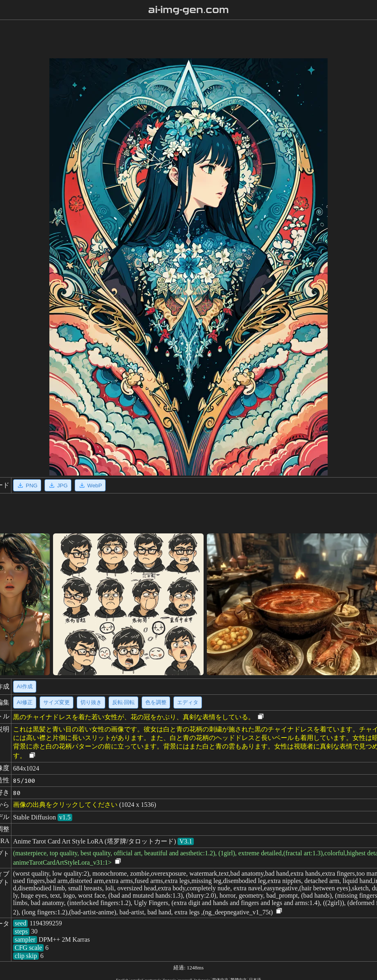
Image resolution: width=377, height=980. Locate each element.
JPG (58, 485)
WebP (90, 485)
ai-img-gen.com (189, 10)
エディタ (188, 702)
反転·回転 (124, 702)
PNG (27, 485)
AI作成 (25, 686)
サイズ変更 (57, 702)
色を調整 (156, 702)
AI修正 (25, 702)
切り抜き (91, 702)
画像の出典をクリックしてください (65, 805)
